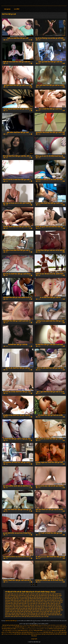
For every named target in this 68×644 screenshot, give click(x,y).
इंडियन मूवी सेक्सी (9, 594)
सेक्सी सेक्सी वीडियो (54, 634)
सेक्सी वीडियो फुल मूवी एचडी (34, 613)
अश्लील (23, 629)
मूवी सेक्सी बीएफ (15, 599)
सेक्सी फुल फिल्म (47, 604)
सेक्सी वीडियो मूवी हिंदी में (14, 615)
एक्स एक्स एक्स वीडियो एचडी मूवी (21, 594)
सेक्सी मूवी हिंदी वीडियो (15, 612)
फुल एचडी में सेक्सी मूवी (11, 596)
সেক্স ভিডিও (56, 632)
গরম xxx (46, 629)
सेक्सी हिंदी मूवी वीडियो (46, 615)
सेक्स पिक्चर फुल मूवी (49, 599)
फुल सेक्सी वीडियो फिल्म (16, 597)
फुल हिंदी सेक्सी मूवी (36, 597)
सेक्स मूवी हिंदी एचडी (62, 631)
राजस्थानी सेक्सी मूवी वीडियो (26, 599)
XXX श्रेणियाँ (17, 9)
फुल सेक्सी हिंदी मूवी (27, 597)
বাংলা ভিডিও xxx (40, 627)
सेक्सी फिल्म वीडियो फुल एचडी (45, 602)
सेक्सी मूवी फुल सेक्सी (10, 608)
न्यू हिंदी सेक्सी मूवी (45, 594)
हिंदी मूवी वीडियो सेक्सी (29, 634)
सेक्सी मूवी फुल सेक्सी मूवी (21, 608)
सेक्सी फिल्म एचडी (52, 629)
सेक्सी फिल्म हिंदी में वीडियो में (61, 627)
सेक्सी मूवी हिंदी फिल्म (50, 610)
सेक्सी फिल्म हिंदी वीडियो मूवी (11, 621)
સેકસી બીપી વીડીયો (52, 625)
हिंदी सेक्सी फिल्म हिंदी (62, 634)
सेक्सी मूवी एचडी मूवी (46, 634)
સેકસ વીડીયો (47, 627)
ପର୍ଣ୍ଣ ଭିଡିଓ (52, 627)
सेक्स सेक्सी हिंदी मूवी (34, 625)
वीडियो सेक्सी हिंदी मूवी (38, 599)
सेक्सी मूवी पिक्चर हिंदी (10, 607)
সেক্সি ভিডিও (33, 627)
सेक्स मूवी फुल (34, 636)
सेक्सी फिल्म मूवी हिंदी (21, 602)
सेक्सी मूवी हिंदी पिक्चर (40, 610)
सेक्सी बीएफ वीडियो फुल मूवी (22, 605)
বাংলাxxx (6, 634)
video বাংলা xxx (5, 632)
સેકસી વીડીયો (15, 631)
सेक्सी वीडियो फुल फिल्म (21, 613)
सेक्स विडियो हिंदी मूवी (13, 600)
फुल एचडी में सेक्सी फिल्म (55, 594)
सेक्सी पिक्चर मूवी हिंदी (24, 600)
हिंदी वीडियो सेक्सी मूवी (20, 627)
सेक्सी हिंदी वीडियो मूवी (57, 615)
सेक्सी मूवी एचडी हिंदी (47, 605)
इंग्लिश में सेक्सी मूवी (13, 632)
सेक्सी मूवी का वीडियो (12, 629)
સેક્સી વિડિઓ (11, 634)
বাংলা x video (27, 627)
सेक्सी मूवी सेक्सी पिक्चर (11, 610)
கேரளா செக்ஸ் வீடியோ (31, 629)
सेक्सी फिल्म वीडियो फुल (32, 602)
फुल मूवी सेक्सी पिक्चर (42, 596)
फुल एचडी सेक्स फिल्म (21, 596)
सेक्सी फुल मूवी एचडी (56, 604)
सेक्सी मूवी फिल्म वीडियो (22, 607)
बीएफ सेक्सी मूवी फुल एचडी (48, 597)
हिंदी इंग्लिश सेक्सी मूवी (10, 616)
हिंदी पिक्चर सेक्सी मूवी (21, 616)
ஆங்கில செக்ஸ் (11, 627)
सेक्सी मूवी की (55, 631)
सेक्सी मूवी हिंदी (20, 610)
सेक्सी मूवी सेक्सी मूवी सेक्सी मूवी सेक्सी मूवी (11, 625)
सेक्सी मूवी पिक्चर (57, 605)
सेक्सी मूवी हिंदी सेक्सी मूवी (27, 612)
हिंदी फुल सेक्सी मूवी (31, 616)
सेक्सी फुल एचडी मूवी (37, 604)
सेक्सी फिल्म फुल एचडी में (57, 600)
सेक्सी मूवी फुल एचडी (32, 607)
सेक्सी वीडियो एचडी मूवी (52, 612)
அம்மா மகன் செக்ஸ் (25, 625)
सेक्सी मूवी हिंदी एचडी (29, 610)
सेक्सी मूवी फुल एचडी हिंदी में (55, 607)
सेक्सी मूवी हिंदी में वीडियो (19, 634)
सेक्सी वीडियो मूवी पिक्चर (23, 631)
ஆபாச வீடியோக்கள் (38, 632)
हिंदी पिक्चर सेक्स (20, 632)
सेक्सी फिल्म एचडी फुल (46, 600)
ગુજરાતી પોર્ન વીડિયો (43, 625)
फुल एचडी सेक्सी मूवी (32, 596)
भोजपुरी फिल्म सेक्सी (60, 629)
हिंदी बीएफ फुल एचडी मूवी (42, 616)
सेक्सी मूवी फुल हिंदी (32, 608)
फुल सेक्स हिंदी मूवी (52, 596)
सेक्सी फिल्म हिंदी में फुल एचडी (25, 604)
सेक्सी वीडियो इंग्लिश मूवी (48, 632)
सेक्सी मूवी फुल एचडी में (43, 607)
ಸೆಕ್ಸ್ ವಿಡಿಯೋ (8, 631)
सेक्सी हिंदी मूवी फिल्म (35, 615)
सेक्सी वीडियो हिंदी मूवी (28, 632)
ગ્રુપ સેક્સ (19, 629)
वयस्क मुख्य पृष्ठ (7, 9)
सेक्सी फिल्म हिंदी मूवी (13, 604)
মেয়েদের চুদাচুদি (60, 625)
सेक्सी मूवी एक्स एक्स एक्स (36, 605)
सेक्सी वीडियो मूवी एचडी (46, 613)
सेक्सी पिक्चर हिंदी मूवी (35, 600)
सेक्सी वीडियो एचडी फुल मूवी (40, 612)
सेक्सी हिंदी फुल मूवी (25, 615)
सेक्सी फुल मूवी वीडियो (10, 605)
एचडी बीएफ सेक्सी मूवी (35, 594)
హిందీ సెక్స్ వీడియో (37, 634)
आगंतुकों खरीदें (34, 639)
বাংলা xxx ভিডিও (40, 629)
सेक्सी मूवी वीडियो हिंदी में (56, 608)
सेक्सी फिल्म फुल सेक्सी (11, 602)
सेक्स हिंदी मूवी (5, 629)
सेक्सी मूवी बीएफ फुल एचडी (44, 608)
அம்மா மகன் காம (47, 631)
